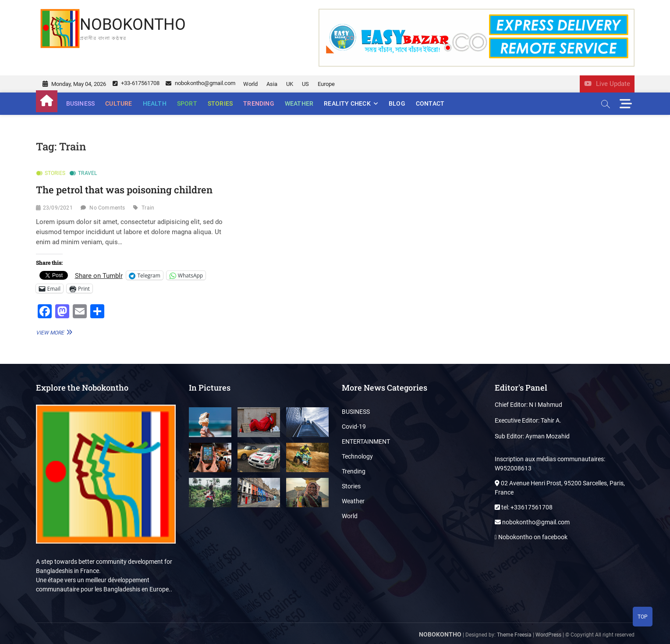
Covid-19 (354, 427)
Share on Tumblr (99, 275)
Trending (259, 103)
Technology (357, 456)
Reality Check (347, 103)
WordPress (548, 635)
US (305, 84)
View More (53, 332)
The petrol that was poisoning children (124, 190)
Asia (272, 84)
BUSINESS (81, 103)
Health (155, 103)
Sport (187, 103)
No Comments (107, 208)
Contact (430, 103)
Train (148, 208)
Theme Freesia (514, 635)
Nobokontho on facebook (531, 537)
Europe (326, 84)
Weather (299, 103)
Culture (119, 103)
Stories (220, 103)
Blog (397, 103)
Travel (87, 173)
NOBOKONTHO (133, 25)
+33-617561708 (136, 83)
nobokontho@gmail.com (200, 83)
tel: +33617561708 (524, 507)
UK (290, 84)
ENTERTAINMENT (366, 441)
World (250, 84)
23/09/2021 (58, 208)
